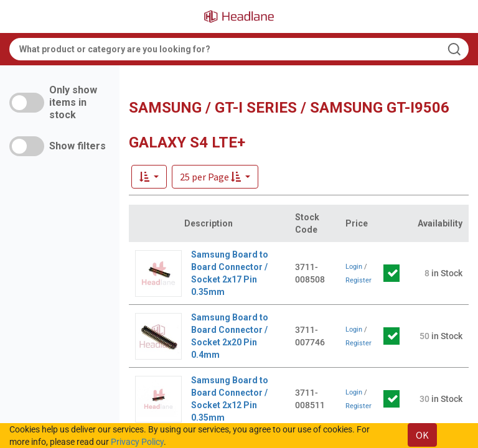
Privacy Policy (137, 442)
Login (354, 267)
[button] (215, 177)
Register (358, 280)
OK (422, 435)
